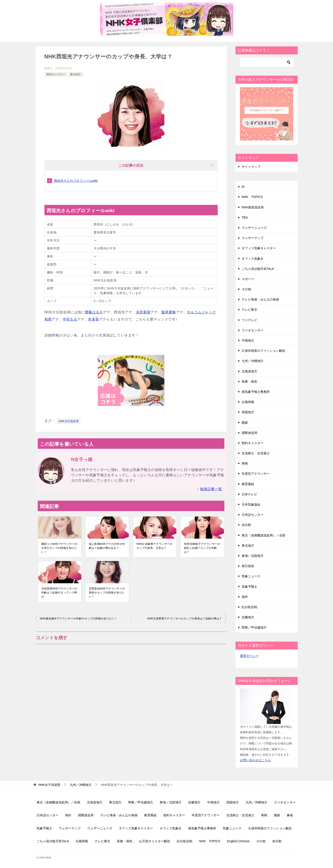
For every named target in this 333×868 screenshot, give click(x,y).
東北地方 (76, 74)
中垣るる (70, 319)
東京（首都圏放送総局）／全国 (263, 535)
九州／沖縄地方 (253, 361)
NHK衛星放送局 (253, 207)
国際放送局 (249, 433)
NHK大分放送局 (69, 421)
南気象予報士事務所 (256, 392)
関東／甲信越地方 (254, 627)
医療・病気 (249, 382)
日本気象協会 (251, 504)
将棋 (245, 463)
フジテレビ (249, 320)
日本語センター (253, 515)
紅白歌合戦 (249, 607)
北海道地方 (249, 371)
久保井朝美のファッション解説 (263, 351)
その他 (246, 289)
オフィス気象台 (253, 259)
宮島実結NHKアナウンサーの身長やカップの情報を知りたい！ (107, 593)
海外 (245, 597)
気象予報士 (249, 587)
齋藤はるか (94, 312)
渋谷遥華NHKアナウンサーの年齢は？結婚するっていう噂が (59, 593)
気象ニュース (251, 576)
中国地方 (248, 340)
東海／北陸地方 (253, 556)
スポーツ (248, 279)
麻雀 (290, 815)
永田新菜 (143, 312)
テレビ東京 (249, 310)
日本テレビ (249, 494)
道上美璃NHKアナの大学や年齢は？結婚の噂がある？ (107, 546)
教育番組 (248, 484)
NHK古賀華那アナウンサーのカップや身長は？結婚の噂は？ (185, 619)
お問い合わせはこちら (255, 760)
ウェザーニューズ (254, 228)
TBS (245, 217)
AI (243, 187)
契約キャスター (56, 74)
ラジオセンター (253, 330)
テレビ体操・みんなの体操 (260, 299)
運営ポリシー (249, 656)
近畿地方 (248, 617)
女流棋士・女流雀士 (256, 453)
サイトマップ (251, 167)
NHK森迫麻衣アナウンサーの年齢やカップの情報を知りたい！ (79, 619)
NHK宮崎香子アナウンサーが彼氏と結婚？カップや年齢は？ (202, 548)
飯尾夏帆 (169, 312)
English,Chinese (238, 841)
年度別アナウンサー (256, 474)
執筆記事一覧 (211, 489)
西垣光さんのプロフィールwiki (76, 181)
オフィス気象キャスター (259, 248)
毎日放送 (248, 566)
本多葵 (93, 319)
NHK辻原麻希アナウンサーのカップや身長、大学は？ (155, 546)
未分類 (246, 525)
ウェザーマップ (253, 238)
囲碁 (245, 423)
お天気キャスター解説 (155, 841)
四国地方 (248, 412)
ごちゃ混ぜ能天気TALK (258, 269)
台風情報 (248, 402)
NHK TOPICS (252, 197)
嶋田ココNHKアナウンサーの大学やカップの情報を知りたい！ (59, 548)
